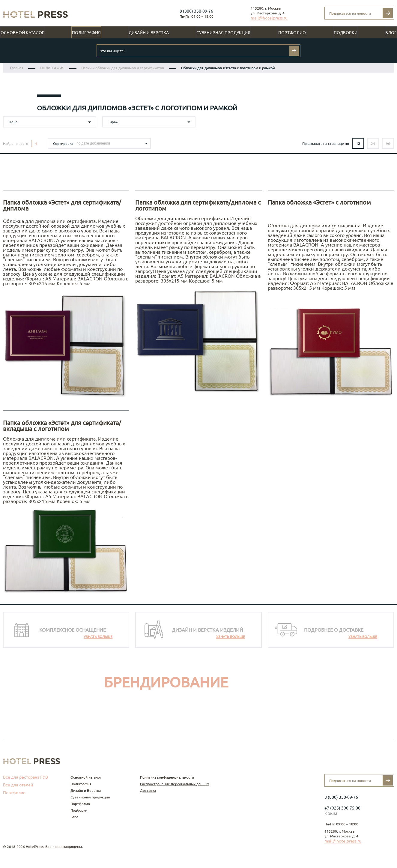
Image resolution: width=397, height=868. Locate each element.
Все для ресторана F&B (25, 777)
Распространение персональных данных (175, 784)
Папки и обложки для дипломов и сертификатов (123, 68)
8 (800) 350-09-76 (196, 11)
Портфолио (292, 33)
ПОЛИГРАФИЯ (52, 68)
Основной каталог (22, 33)
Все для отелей (18, 785)
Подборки (346, 33)
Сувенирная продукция (223, 33)
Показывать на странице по (326, 144)
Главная (17, 68)
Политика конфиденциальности (167, 777)
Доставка (148, 790)
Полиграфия (86, 33)
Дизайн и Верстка (149, 33)
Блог (391, 33)
